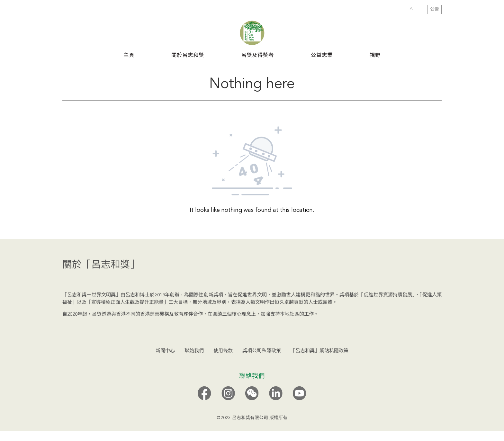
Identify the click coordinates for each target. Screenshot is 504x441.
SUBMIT (398, 10)
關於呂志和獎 (188, 55)
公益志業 (322, 55)
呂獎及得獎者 (257, 55)
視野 (375, 55)
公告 (435, 9)
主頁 (129, 55)
